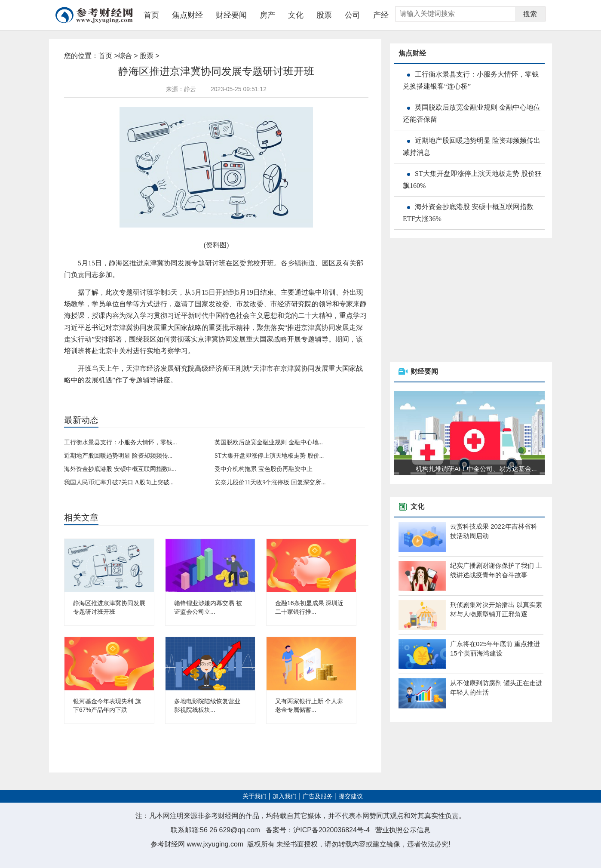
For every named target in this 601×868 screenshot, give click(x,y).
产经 (381, 15)
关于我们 (255, 796)
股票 (324, 15)
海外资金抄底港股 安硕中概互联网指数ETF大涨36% (468, 213)
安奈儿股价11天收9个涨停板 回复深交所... (270, 482)
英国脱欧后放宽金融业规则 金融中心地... (269, 442)
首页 (151, 15)
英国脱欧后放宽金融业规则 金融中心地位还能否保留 (472, 113)
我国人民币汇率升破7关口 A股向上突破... (119, 482)
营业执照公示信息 (403, 830)
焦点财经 (187, 15)
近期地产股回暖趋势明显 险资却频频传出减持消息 (472, 146)
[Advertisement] (454, 301)
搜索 (530, 14)
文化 (296, 15)
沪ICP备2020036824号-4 (331, 830)
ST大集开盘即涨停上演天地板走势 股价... (269, 456)
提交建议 (351, 796)
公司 (353, 15)
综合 (125, 56)
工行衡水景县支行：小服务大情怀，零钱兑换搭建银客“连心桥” (471, 80)
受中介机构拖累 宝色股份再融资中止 (264, 469)
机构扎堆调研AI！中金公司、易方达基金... (476, 469)
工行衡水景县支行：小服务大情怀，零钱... (121, 442)
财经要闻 (231, 15)
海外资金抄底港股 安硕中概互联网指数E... (120, 469)
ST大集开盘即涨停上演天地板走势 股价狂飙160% (472, 180)
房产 (267, 15)
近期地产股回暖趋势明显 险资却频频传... (118, 456)
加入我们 (285, 796)
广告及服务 (318, 796)
